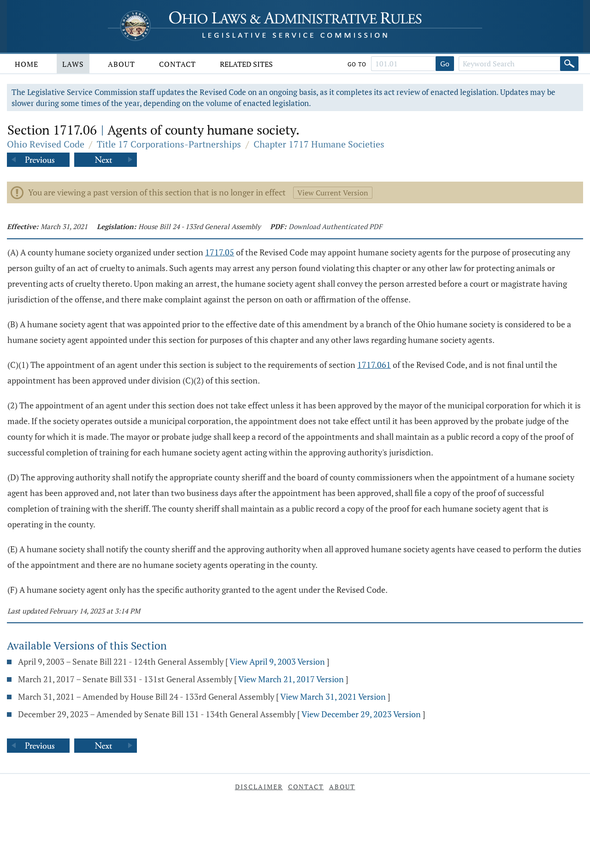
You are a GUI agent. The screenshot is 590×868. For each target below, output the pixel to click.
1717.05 (220, 252)
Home (27, 64)
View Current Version (333, 193)
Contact (177, 64)
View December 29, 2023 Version (361, 714)
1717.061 (374, 365)
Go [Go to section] (445, 64)
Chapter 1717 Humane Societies (319, 144)
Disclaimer (259, 787)
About (121, 64)
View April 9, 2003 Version (277, 661)
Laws (73, 64)
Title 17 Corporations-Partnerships (169, 144)
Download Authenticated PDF (335, 226)
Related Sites (246, 64)
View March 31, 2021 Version (333, 697)
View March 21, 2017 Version (291, 679)
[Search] (569, 64)
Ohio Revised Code (46, 144)
